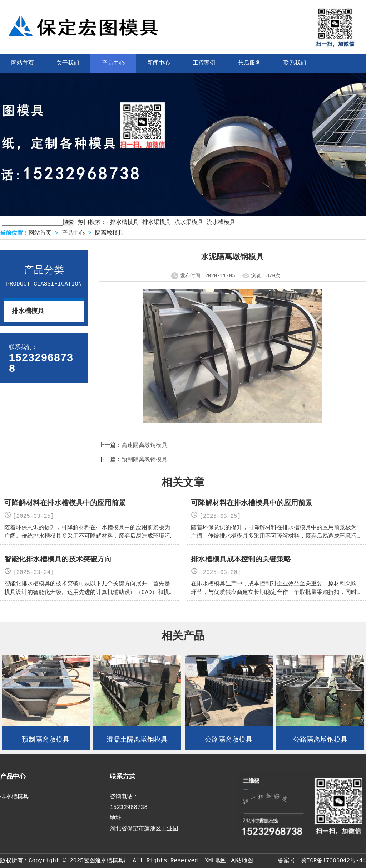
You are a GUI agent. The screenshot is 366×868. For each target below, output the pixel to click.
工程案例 (204, 63)
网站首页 (40, 233)
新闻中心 (159, 63)
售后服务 (249, 63)
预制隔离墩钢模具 (144, 460)
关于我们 (68, 63)
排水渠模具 (157, 223)
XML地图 (216, 861)
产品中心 (113, 63)
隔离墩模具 (109, 233)
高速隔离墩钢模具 (144, 445)
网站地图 (242, 861)
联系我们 (295, 63)
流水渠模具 (189, 223)
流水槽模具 (221, 223)
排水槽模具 (124, 223)
